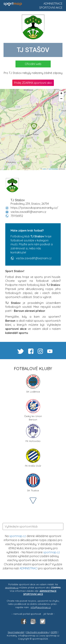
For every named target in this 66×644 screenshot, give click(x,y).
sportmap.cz (18, 536)
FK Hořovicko (33, 433)
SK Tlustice (33, 483)
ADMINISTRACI (29, 568)
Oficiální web (33, 64)
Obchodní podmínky (37, 632)
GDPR (54, 632)
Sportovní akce (51, 8)
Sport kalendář (16, 632)
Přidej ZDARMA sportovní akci (33, 83)
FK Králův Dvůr (33, 458)
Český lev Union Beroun (33, 410)
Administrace (53, 4)
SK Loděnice (33, 384)
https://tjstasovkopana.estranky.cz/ (34, 208)
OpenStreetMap (53, 169)
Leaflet (43, 169)
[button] (34, 126)
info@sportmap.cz (41, 607)
